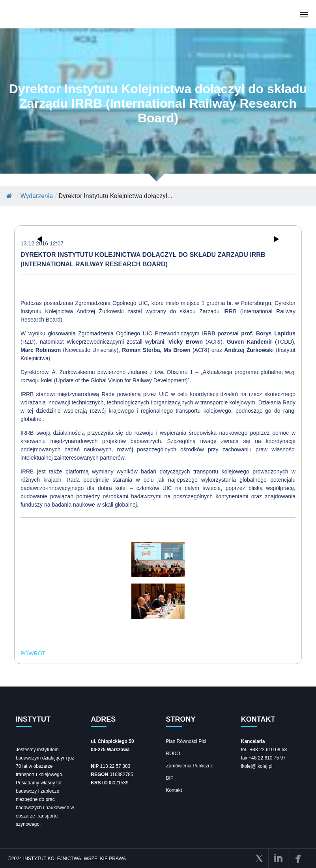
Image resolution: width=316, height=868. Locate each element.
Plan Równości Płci (186, 741)
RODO (173, 754)
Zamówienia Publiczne (190, 766)
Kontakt (174, 790)
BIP (170, 778)
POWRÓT (33, 653)
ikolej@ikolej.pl (257, 766)
